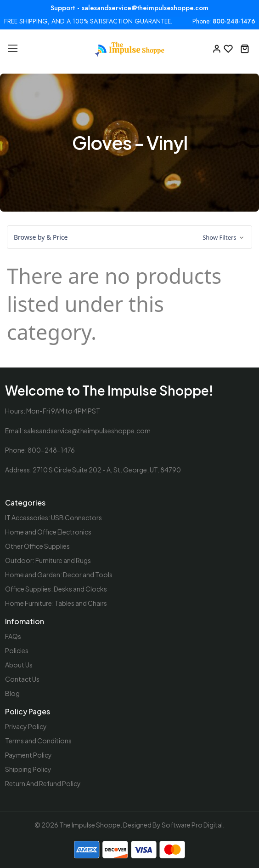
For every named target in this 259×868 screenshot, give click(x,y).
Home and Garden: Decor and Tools (59, 575)
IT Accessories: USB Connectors (53, 517)
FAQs (13, 636)
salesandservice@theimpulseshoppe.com (87, 431)
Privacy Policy (26, 726)
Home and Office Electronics (48, 532)
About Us (19, 665)
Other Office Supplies (37, 546)
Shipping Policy (28, 769)
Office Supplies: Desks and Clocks (56, 589)
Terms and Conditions (38, 741)
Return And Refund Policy (43, 783)
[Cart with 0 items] (245, 48)
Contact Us (22, 679)
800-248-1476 (234, 21)
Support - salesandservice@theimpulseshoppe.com (129, 8)
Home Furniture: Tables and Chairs (56, 603)
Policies (17, 650)
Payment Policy (28, 755)
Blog (12, 693)
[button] (129, 237)
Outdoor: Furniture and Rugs (48, 560)
